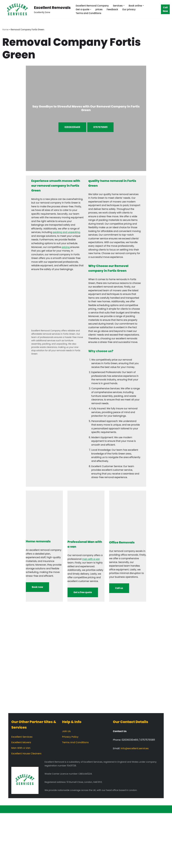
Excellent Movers (21, 797)
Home (5, 30)
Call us (119, 643)
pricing (68, 257)
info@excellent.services (135, 803)
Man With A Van (21, 803)
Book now (37, 642)
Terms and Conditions (89, 13)
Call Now (165, 9)
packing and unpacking (58, 241)
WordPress (31, 864)
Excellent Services (22, 792)
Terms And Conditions (75, 797)
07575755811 (100, 127)
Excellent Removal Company (93, 5)
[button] (126, 5)
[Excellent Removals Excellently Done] (36, 9)
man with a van (95, 607)
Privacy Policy (70, 792)
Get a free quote (83, 647)
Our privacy (131, 9)
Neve (5, 864)
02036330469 (72, 127)
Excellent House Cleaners (26, 808)
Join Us (66, 786)
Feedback (114, 9)
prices (100, 9)
